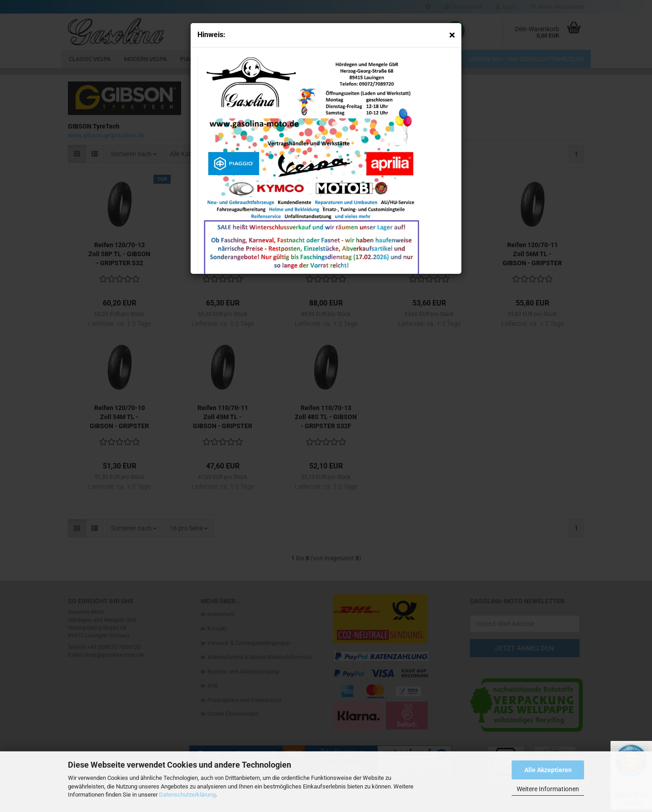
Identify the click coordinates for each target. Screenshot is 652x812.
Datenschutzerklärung (187, 795)
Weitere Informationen (548, 789)
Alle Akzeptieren (548, 770)
